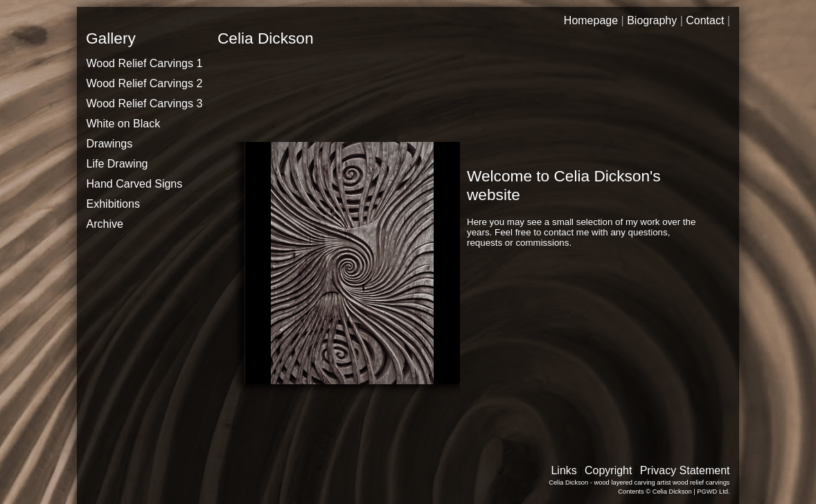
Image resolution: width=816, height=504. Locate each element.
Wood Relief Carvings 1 (145, 63)
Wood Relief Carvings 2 (145, 83)
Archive (105, 224)
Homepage (591, 20)
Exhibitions (113, 204)
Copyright (608, 470)
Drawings (110, 144)
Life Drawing (117, 164)
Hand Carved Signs (135, 184)
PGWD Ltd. (713, 492)
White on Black (124, 124)
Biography (652, 20)
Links (564, 470)
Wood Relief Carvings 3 (145, 103)
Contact (705, 20)
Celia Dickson (672, 492)
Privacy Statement (685, 470)
